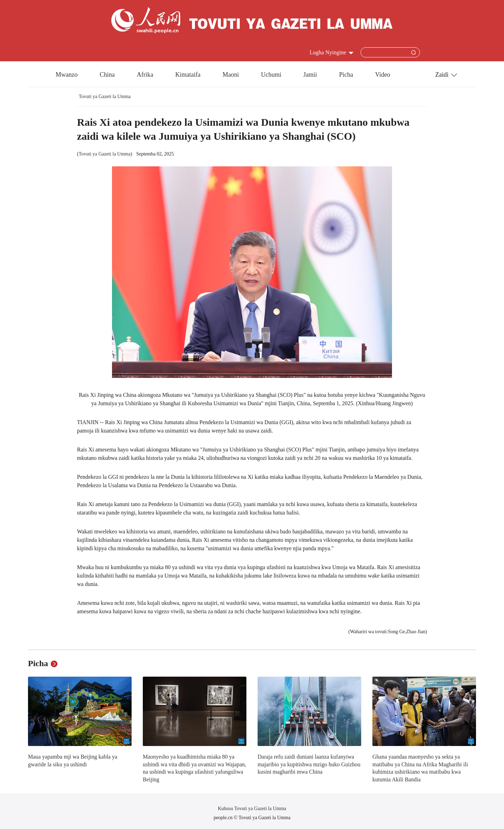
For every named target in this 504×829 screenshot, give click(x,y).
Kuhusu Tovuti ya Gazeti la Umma (252, 809)
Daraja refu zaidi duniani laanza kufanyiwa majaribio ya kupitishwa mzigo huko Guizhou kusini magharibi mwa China (309, 764)
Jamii (310, 75)
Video (383, 75)
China (107, 75)
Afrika (145, 75)
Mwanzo (67, 75)
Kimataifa (188, 75)
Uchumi (271, 75)
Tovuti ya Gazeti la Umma (105, 96)
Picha (346, 75)
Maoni (231, 75)
